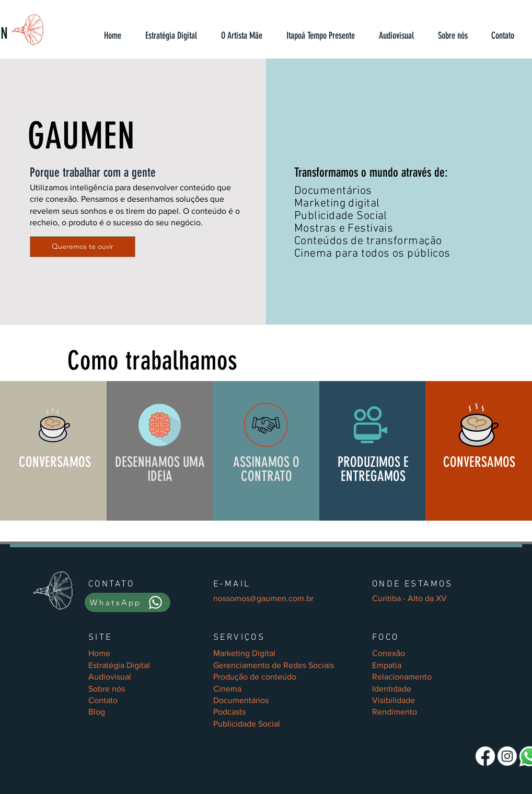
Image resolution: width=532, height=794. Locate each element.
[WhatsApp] (128, 602)
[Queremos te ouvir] (83, 247)
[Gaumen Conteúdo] (485, 756)
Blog (97, 712)
